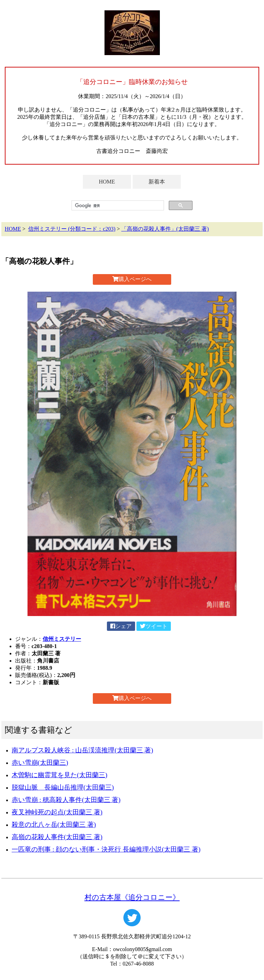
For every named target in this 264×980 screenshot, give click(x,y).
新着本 (157, 182)
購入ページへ (132, 279)
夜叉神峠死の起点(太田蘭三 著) (57, 812)
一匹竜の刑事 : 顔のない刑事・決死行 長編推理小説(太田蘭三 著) (106, 849)
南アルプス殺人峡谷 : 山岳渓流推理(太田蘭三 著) (82, 750)
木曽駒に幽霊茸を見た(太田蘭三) (59, 775)
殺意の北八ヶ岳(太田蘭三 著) (54, 825)
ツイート (154, 626)
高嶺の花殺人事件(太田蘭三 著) (57, 837)
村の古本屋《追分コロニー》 (132, 897)
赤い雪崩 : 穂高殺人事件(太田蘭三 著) (66, 800)
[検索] (117, 206)
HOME (107, 182)
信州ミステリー (62, 639)
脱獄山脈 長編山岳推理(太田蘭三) (63, 787)
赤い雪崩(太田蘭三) (40, 763)
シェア (121, 626)
